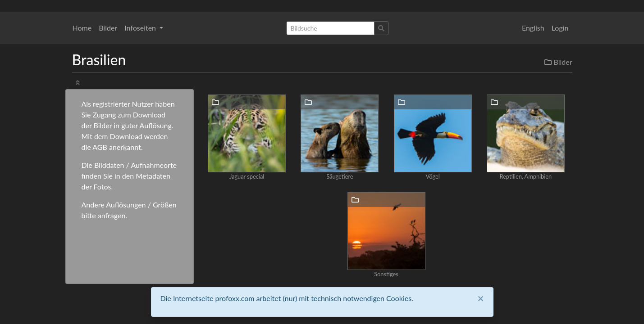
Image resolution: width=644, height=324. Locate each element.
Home (82, 28)
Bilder (108, 28)
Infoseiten (141, 28)
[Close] (481, 298)
